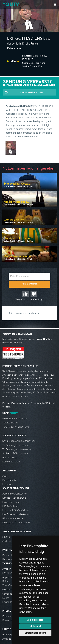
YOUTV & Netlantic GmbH (17, 427)
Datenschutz (9, 480)
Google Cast (9, 589)
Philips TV (8, 602)
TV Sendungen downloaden (17, 449)
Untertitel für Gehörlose (15, 510)
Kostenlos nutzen (12, 462)
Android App (9, 541)
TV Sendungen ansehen (15, 445)
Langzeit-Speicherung (14, 498)
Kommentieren (30, 284)
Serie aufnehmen (32, 92)
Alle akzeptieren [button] (35, 620)
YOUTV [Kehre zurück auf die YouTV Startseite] (11, 4)
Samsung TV (9, 594)
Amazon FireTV (10, 569)
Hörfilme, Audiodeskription (17, 514)
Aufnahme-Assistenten (15, 494)
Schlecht (34, 294)
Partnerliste (9, 555)
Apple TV (7, 577)
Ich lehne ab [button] (35, 626)
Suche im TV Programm (15, 453)
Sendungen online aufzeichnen (19, 441)
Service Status (10, 423)
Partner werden (11, 559)
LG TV (6, 598)
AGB (5, 476)
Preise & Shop (10, 457)
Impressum (8, 484)
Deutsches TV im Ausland (16, 523)
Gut (25, 294)
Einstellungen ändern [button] (35, 633)
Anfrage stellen (11, 639)
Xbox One (8, 585)
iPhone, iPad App (11, 537)
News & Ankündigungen (15, 418)
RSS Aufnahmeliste (13, 518)
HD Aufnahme (10, 506)
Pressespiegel (10, 620)
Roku (5, 581)
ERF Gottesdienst (26, 39)
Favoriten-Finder (11, 502)
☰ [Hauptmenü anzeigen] (55, 4)
